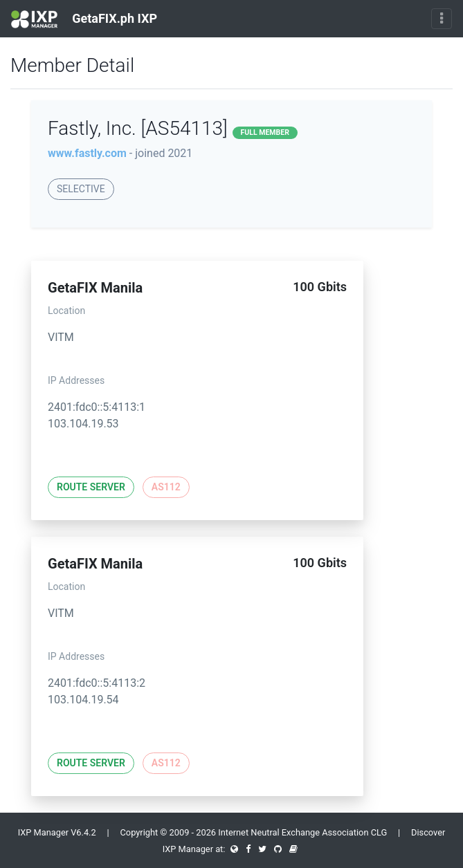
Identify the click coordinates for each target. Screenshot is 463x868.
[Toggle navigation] (442, 19)
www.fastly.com (87, 153)
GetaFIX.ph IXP (84, 19)
